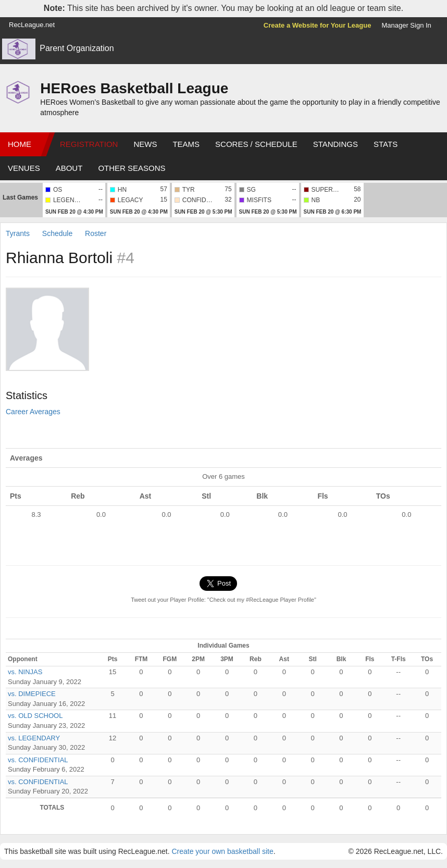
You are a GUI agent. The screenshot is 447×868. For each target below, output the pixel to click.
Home (20, 144)
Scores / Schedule (256, 144)
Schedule (57, 233)
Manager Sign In (406, 25)
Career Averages (33, 412)
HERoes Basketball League (134, 88)
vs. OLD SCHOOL (35, 716)
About (69, 168)
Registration (89, 144)
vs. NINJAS (25, 672)
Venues (24, 168)
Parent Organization (77, 48)
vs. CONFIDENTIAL (38, 760)
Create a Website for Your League (318, 25)
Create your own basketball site (222, 851)
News (145, 144)
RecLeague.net (32, 25)
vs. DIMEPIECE (32, 694)
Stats (386, 144)
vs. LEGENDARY (34, 738)
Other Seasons (132, 168)
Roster (96, 233)
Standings (336, 144)
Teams (186, 144)
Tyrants (19, 233)
